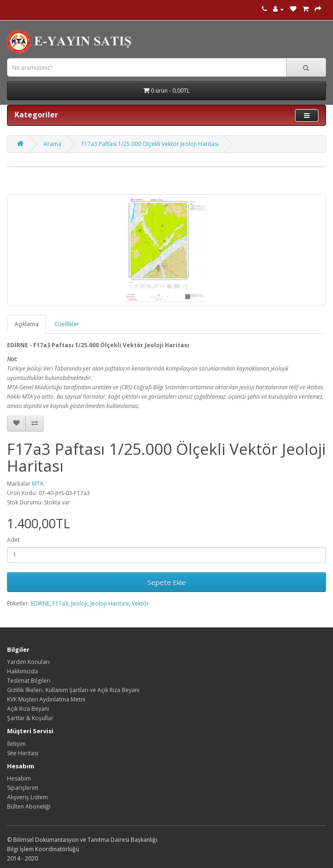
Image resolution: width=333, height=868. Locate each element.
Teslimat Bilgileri (29, 681)
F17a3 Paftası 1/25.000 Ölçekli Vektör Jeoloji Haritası (150, 144)
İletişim (16, 744)
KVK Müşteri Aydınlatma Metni (46, 699)
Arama (52, 144)
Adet (13, 540)
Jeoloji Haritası (110, 603)
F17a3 (60, 603)
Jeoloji (79, 603)
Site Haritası (23, 753)
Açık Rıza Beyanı (28, 709)
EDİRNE (40, 603)
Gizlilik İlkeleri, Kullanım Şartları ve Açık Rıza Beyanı (73, 690)
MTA (38, 484)
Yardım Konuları (28, 662)
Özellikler (67, 324)
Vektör (140, 603)
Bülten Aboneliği (29, 806)
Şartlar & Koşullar (30, 718)
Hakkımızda (22, 671)
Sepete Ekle (167, 582)
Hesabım (19, 778)
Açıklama (26, 324)
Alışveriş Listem (27, 797)
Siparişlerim (23, 788)
